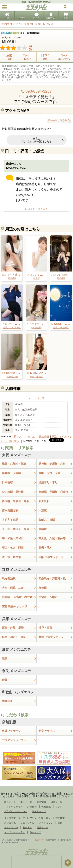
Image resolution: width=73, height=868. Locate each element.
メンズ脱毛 (10, 823)
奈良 (5, 680)
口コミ (36, 16)
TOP (7, 16)
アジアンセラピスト (14, 740)
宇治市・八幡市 (48, 597)
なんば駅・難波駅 (13, 492)
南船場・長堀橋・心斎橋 (53, 492)
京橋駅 (43, 529)
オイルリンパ (11, 827)
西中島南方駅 (10, 510)
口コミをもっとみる (36, 209)
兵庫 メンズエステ (16, 619)
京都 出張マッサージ (15, 606)
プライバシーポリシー (16, 811)
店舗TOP (9, 57)
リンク (59, 807)
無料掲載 (46, 807)
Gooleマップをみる (59, 120)
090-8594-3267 (39, 91)
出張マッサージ (11, 731)
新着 (66, 16)
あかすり (27, 827)
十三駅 (43, 510)
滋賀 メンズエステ (16, 650)
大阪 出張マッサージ (51, 557)
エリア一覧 (26, 802)
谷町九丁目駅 (10, 520)
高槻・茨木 (45, 548)
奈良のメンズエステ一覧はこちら (37, 140)
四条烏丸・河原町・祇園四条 (56, 578)
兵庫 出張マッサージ (51, 637)
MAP (27, 57)
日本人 (18, 437)
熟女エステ (35, 832)
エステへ (64, 57)
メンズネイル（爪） (15, 832)
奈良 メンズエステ (16, 671)
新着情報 (41, 802)
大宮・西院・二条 (13, 588)
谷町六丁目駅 (47, 520)
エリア (22, 16)
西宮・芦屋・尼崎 (13, 628)
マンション (30, 437)
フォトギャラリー (13, 807)
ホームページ (37, 398)
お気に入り (51, 16)
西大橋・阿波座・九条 (15, 501)
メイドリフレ (46, 823)
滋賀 (5, 658)
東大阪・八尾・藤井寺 (52, 538)
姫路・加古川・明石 (14, 637)
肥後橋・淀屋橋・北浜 (52, 464)
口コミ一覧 (57, 802)
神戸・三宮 (45, 628)
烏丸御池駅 (9, 578)
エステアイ (10, 802)
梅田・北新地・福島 (14, 464)
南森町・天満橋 (11, 473)
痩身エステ (43, 827)
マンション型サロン (40, 818)
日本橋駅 (7, 482)
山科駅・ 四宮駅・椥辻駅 (17, 597)
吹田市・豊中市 (11, 557)
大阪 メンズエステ (16, 455)
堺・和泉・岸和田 (13, 538)
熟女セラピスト (48, 731)
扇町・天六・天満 (49, 473)
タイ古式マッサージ (15, 818)
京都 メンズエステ (16, 570)
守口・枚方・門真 (13, 548)
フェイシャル (27, 823)
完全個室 (44, 437)
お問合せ (32, 807)
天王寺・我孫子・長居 (15, 529)
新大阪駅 (44, 501)
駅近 (54, 437)
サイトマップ (39, 811)
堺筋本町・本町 (48, 482)
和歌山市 (7, 701)
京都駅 (43, 588)
